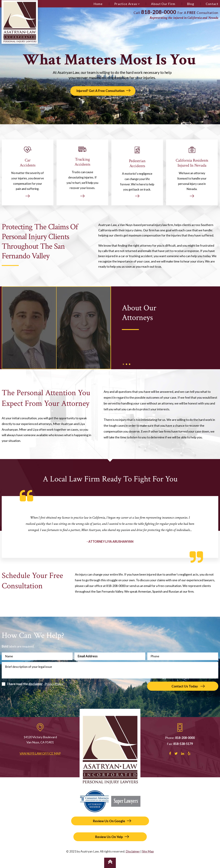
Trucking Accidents (82, 172)
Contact (212, 4)
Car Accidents (27, 172)
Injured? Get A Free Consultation (100, 91)
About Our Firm (163, 4)
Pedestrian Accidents (137, 172)
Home (98, 4)
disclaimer (35, 684)
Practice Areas (126, 4)
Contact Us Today (185, 686)
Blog (191, 4)
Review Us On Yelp (109, 837)
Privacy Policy (54, 684)
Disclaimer (133, 851)
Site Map (148, 851)
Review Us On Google (109, 821)
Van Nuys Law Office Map (40, 753)
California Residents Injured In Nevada (192, 172)
